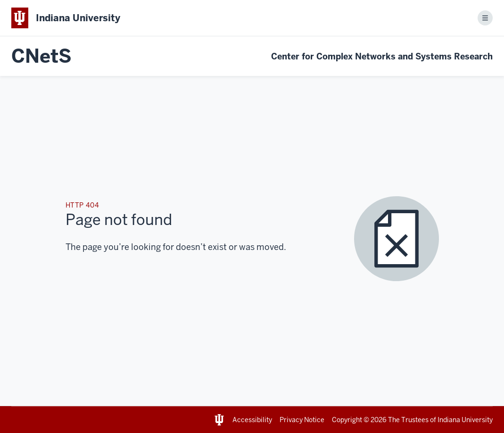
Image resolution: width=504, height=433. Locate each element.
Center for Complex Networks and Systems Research (382, 56)
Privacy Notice (302, 420)
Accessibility (252, 420)
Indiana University (465, 420)
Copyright (347, 420)
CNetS (41, 56)
